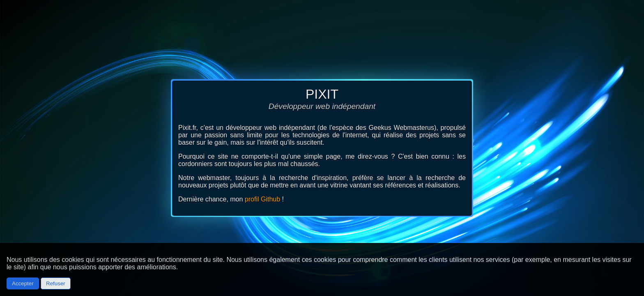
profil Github (262, 199)
